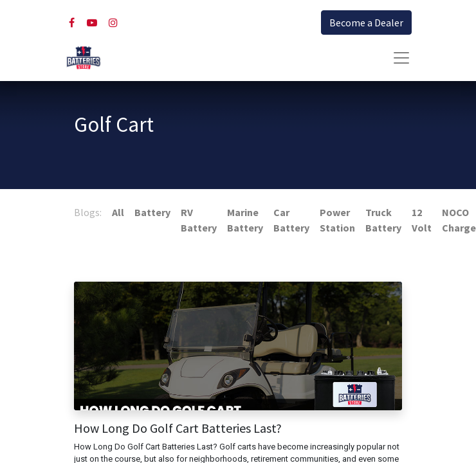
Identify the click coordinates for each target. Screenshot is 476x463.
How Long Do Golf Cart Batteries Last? (178, 428)
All (118, 212)
